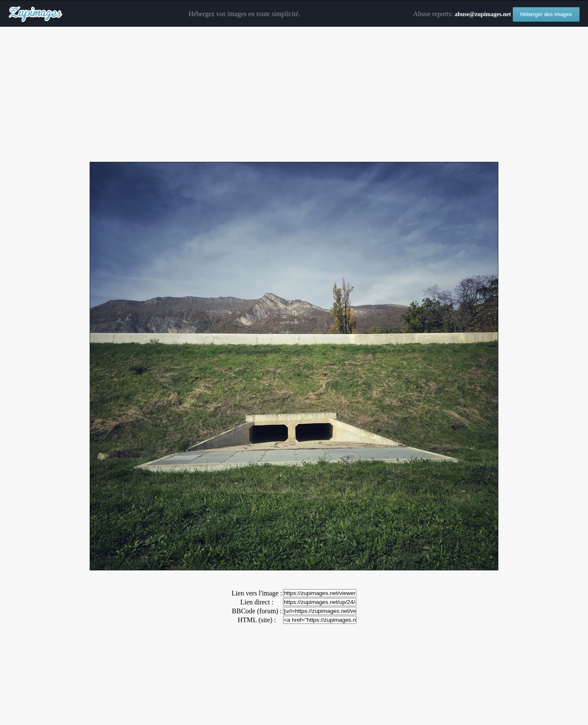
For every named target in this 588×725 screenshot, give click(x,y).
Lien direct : (257, 602)
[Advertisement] (294, 95)
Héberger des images (546, 14)
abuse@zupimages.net (483, 14)
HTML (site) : (257, 620)
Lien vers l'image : (257, 593)
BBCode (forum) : (257, 611)
